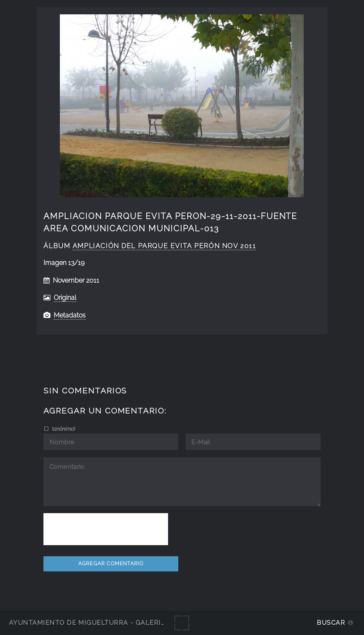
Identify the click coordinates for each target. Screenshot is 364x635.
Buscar (331, 622)
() (63, 429)
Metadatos (70, 315)
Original (65, 298)
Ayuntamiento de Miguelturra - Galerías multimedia (112, 622)
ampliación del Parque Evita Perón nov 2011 (164, 246)
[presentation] (106, 529)
